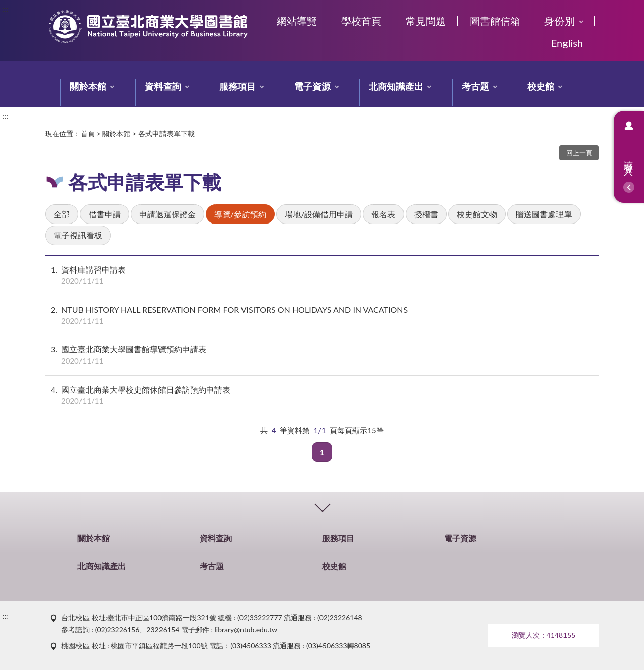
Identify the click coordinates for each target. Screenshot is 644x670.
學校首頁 (361, 21)
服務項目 (237, 86)
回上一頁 (579, 153)
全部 (62, 214)
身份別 (559, 21)
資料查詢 (163, 86)
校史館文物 (477, 214)
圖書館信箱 (495, 21)
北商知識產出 (396, 86)
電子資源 (312, 86)
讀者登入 (629, 157)
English (567, 43)
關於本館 (88, 86)
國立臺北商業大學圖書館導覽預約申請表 (322, 355)
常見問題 (426, 21)
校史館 (541, 86)
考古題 (475, 86)
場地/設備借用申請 (319, 214)
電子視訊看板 (78, 235)
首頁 (88, 134)
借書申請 (105, 214)
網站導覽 (297, 21)
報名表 (383, 214)
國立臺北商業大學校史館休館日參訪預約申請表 (322, 395)
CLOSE (322, 506)
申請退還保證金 (168, 214)
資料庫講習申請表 (322, 275)
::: (6, 8)
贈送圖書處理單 (544, 214)
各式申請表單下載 (167, 134)
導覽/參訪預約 (240, 214)
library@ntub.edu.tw (246, 629)
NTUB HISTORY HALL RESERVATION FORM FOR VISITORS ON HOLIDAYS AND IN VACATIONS (322, 315)
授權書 (426, 214)
